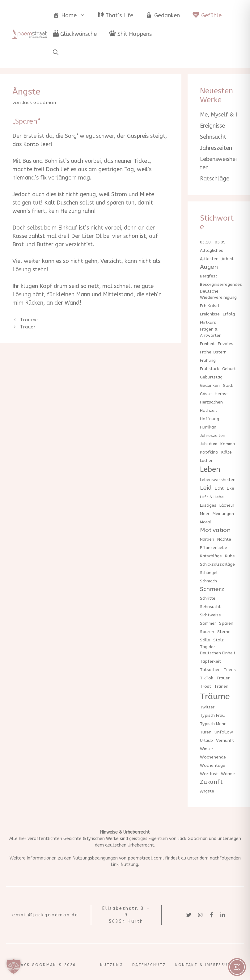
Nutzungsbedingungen (95, 858)
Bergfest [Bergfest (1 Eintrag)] (209, 276)
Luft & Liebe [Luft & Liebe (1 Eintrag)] (212, 497)
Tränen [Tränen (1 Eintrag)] (221, 686)
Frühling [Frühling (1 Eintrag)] (208, 360)
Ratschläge (215, 179)
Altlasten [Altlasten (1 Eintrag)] (209, 259)
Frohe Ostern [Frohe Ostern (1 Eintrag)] (213, 352)
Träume (29, 320)
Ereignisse (212, 126)
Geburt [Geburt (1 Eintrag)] (229, 369)
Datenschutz (149, 965)
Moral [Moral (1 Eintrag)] (206, 522)
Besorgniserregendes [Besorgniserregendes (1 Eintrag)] (221, 284)
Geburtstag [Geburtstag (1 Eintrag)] (211, 377)
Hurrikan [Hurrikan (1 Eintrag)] (208, 427)
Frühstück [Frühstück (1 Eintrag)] (210, 369)
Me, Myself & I (218, 115)
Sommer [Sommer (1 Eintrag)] (208, 623)
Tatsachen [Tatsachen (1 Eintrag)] (210, 670)
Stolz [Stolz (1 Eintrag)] (218, 640)
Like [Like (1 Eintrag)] (231, 488)
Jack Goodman (193, 839)
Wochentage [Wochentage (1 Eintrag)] (213, 765)
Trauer (28, 327)
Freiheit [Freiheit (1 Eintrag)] (207, 344)
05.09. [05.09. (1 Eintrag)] (221, 242)
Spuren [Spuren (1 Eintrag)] (207, 632)
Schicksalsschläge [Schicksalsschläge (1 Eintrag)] (217, 564)
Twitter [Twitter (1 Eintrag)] (207, 707)
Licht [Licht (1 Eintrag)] (219, 488)
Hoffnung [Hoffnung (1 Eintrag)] (210, 419)
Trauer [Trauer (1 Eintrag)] (223, 678)
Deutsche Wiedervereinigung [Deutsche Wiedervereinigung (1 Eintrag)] (218, 294)
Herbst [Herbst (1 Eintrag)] (221, 394)
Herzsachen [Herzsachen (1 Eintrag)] (211, 402)
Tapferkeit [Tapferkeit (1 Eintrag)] (210, 661)
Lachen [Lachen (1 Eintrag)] (207, 460)
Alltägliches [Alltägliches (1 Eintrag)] (212, 250)
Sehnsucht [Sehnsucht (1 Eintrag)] (210, 607)
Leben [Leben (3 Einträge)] (210, 469)
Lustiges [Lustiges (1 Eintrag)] (208, 505)
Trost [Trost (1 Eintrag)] (206, 686)
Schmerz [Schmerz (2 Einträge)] (212, 589)
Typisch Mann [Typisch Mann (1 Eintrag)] (213, 724)
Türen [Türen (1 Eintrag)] (206, 732)
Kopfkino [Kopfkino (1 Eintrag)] (209, 452)
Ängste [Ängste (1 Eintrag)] (207, 791)
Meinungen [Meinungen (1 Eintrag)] (223, 514)
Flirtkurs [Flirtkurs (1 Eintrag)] (208, 322)
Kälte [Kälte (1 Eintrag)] (227, 452)
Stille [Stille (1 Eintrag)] (205, 640)
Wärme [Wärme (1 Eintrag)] (228, 774)
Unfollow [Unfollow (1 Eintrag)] (224, 732)
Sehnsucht (213, 137)
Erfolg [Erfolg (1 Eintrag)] (229, 314)
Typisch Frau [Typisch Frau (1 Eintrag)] (212, 715)
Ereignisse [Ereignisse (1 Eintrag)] (210, 314)
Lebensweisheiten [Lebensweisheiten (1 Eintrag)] (218, 480)
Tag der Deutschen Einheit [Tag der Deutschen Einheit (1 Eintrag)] (218, 650)
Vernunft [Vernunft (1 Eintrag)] (225, 740)
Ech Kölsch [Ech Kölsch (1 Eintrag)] (210, 306)
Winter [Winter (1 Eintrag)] (207, 749)
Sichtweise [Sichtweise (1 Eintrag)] (210, 615)
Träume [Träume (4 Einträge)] (215, 696)
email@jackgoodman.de (45, 915)
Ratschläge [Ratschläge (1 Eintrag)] (211, 556)
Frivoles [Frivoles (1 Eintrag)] (226, 344)
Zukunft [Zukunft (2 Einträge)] (211, 782)
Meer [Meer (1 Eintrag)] (205, 514)
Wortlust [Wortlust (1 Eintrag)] (209, 774)
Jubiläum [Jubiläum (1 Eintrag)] (209, 444)
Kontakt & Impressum (203, 965)
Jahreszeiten (216, 148)
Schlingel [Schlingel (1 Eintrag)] (209, 573)
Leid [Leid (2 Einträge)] (206, 488)
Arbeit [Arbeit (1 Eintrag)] (228, 259)
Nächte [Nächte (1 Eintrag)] (224, 539)
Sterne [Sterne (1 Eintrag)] (224, 632)
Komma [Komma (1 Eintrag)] (228, 444)
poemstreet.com (145, 858)
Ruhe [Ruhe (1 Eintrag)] (230, 556)
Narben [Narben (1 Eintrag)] (207, 539)
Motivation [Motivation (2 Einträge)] (215, 530)
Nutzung (129, 865)
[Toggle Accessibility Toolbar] (237, 967)
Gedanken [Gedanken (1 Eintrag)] (210, 385)
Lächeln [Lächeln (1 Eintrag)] (227, 505)
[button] (56, 53)
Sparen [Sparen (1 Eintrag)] (226, 623)
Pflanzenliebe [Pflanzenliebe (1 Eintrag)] (214, 548)
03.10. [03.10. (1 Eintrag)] (206, 242)
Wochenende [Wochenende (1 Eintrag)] (213, 757)
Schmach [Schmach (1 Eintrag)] (208, 581)
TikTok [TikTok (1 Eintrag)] (207, 678)
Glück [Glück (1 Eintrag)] (228, 385)
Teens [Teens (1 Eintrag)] (230, 670)
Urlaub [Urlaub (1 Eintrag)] (206, 740)
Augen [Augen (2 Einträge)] (209, 267)
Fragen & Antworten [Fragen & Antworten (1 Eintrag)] (211, 332)
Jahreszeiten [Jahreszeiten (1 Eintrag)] (213, 435)
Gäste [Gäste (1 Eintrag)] (206, 394)
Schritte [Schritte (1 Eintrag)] (208, 598)
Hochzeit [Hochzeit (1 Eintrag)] (209, 410)
